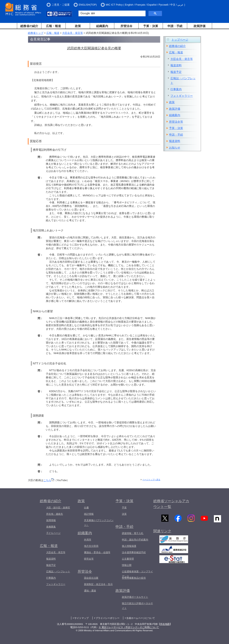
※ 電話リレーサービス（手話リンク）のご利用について (129, 627)
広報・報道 (53, 26)
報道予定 (176, 72)
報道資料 (176, 65)
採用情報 (51, 520)
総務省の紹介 (29, 26)
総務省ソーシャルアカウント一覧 (171, 504)
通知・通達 (90, 591)
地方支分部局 (91, 546)
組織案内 (102, 26)
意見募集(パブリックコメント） (99, 523)
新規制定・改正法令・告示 (98, 584)
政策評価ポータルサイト (135, 597)
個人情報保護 (129, 546)
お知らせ (175, 148)
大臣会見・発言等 (72, 33)
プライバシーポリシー (108, 618)
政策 (78, 26)
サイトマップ (81, 618)
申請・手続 (175, 26)
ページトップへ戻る (151, 480)
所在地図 (165, 624)
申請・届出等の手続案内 (135, 540)
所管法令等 (176, 122)
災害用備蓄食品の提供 (134, 578)
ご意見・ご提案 (61, 5)
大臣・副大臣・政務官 (58, 508)
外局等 (88, 540)
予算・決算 (151, 26)
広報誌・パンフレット (183, 81)
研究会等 (89, 559)
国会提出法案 (91, 578)
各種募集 (51, 527)
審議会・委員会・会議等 (97, 552)
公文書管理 (128, 559)
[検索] (112, 14)
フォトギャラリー (182, 96)
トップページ (180, 40)
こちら (49, 480)
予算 (124, 508)
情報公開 (127, 565)
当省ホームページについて (141, 618)
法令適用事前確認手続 (134, 552)
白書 (86, 508)
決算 (124, 514)
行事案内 (176, 89)
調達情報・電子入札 (133, 533)
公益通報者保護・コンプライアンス (137, 574)
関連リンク (162, 532)
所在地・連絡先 (55, 514)
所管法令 (126, 26)
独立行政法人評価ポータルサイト (137, 606)
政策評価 (200, 26)
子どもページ (53, 533)
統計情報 (89, 514)
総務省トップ (36, 33)
